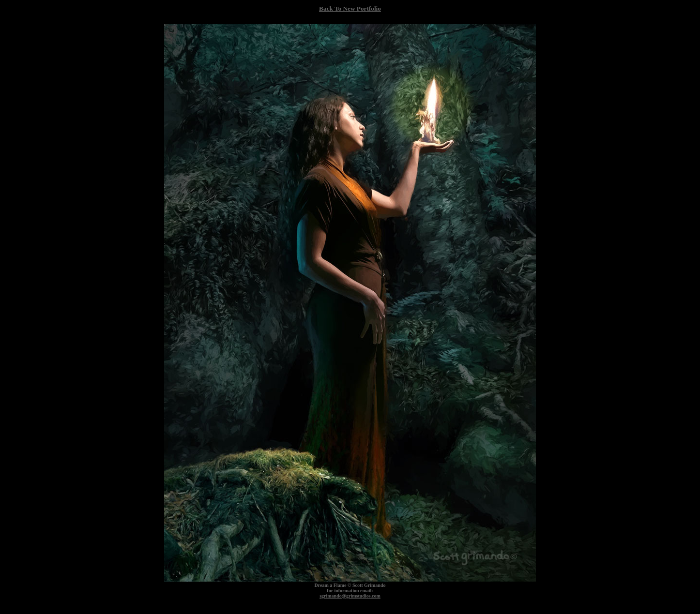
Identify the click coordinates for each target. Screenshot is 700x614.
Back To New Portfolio (350, 8)
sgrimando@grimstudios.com (350, 596)
